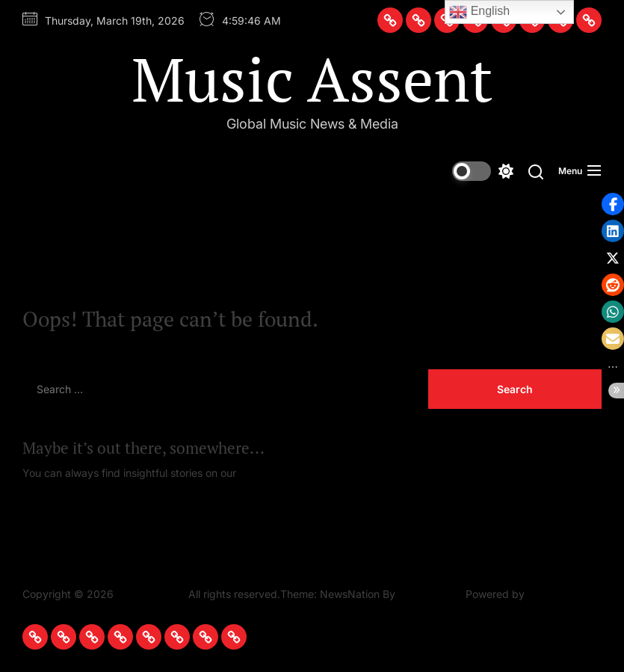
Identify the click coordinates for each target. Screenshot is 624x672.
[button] (613, 231)
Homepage (266, 473)
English (479, 12)
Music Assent (312, 78)
